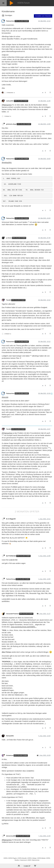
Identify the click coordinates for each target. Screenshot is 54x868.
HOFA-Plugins (13, 858)
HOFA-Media (41, 858)
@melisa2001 (7, 163)
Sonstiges (9, 15)
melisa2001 (10, 101)
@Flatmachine (7, 433)
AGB (29, 860)
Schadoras (10, 755)
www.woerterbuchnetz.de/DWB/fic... (24, 627)
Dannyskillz (10, 736)
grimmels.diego (11, 124)
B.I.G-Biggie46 (11, 519)
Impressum (24, 860)
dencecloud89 (11, 836)
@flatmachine (7, 105)
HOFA (5, 858)
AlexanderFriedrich (12, 614)
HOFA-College (32, 858)
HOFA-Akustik (22, 858)
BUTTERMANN (11, 556)
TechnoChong (11, 579)
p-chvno (9, 238)
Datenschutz (36, 860)
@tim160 (5, 397)
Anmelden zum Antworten (43, 16)
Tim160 (9, 300)
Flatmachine (10, 21)
